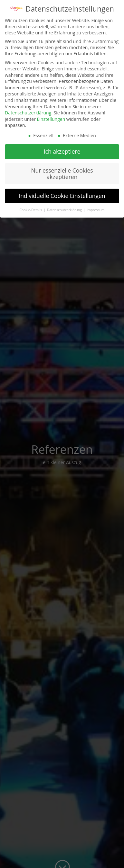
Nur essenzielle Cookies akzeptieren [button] (62, 172)
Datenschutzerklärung (28, 111)
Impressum (95, 209)
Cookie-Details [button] (31, 209)
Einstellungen (51, 118)
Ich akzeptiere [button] (62, 150)
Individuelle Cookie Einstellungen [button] (62, 194)
